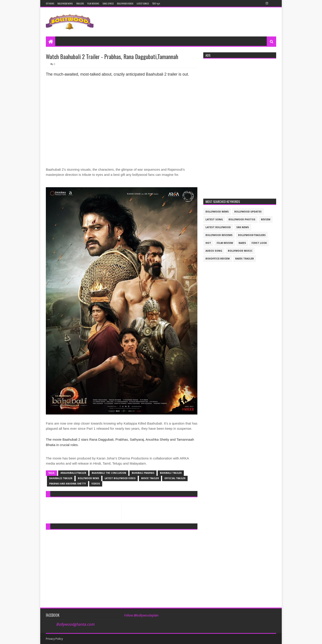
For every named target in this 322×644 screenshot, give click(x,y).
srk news (243, 227)
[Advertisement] (122, 564)
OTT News (50, 3)
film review (225, 243)
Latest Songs (143, 3)
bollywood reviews (219, 235)
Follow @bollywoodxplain (141, 615)
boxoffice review (218, 259)
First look (259, 243)
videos (96, 484)
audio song (214, 251)
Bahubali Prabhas (143, 473)
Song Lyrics (108, 3)
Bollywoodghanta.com (75, 624)
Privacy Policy (54, 639)
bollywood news (88, 478)
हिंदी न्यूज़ (156, 3)
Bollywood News (65, 3)
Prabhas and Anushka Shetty (68, 484)
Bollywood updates (248, 212)
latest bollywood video (120, 478)
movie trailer (150, 478)
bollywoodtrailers (252, 235)
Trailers (80, 3)
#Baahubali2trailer (73, 473)
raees (242, 243)
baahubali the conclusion (109, 473)
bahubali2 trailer (61, 478)
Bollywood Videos (125, 3)
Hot (208, 243)
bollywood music (240, 251)
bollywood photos (242, 220)
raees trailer (245, 259)
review (266, 220)
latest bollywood (218, 227)
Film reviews (93, 3)
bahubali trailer (171, 473)
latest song (214, 220)
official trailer (175, 478)
